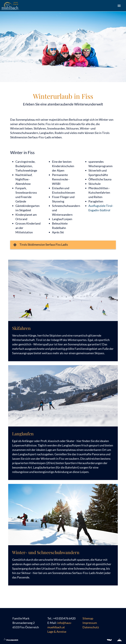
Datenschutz (91, 627)
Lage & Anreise (57, 632)
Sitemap (88, 618)
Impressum (90, 623)
